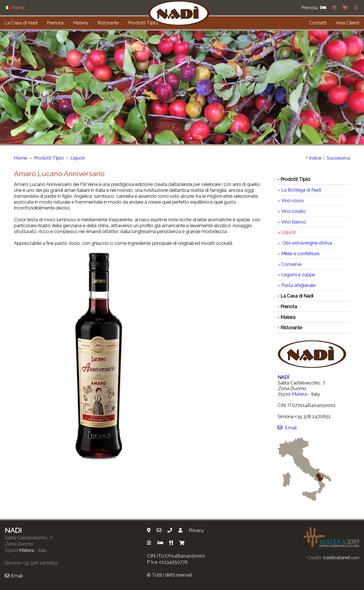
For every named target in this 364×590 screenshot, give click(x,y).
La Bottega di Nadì (301, 190)
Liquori (78, 158)
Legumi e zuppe (298, 275)
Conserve (291, 264)
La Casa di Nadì (21, 23)
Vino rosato (294, 211)
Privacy (196, 530)
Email (287, 428)
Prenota (55, 23)
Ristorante (108, 23)
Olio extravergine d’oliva (307, 243)
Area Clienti (347, 23)
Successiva (338, 158)
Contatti (318, 23)
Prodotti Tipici (143, 23)
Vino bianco (294, 222)
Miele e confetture (300, 253)
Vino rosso (293, 200)
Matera (80, 23)
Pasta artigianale (298, 285)
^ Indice (313, 158)
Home (21, 158)
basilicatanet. (341, 557)
